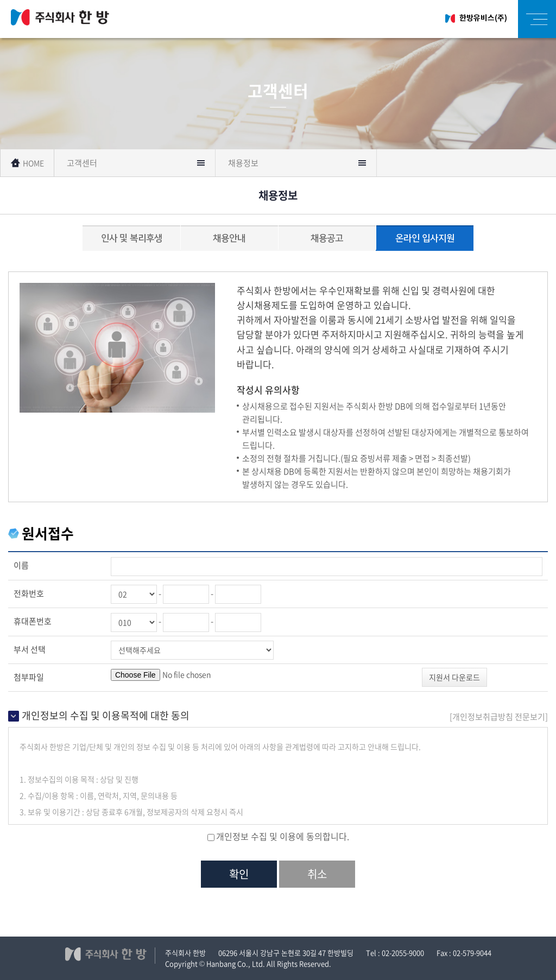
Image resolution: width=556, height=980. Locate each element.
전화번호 (29, 593)
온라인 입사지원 (425, 238)
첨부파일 (29, 677)
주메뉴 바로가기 (0, 0)
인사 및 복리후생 (132, 238)
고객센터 (82, 163)
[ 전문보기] (499, 717)
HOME (27, 163)
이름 (21, 565)
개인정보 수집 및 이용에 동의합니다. (283, 836)
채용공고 (327, 238)
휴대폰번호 (33, 621)
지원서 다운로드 (454, 677)
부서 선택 (30, 649)
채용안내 (229, 238)
